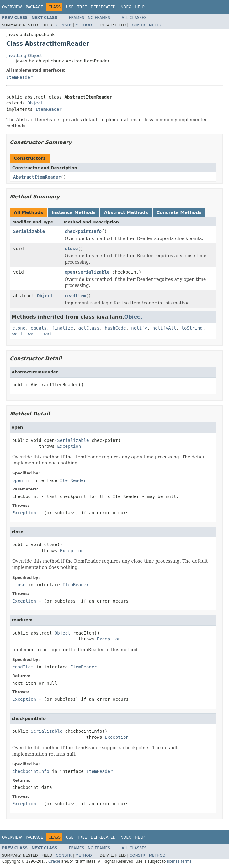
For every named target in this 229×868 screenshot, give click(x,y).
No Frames (99, 18)
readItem (75, 296)
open (70, 272)
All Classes (134, 18)
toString (192, 328)
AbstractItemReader (37, 177)
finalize (62, 328)
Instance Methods (73, 212)
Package (34, 7)
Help (140, 7)
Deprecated (103, 7)
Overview (12, 7)
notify (139, 328)
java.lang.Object (24, 56)
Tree (82, 7)
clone (19, 328)
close (71, 249)
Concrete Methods (179, 212)
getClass (89, 328)
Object (35, 103)
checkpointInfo (83, 231)
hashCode (115, 328)
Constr (64, 25)
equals (39, 328)
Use (70, 7)
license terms (179, 861)
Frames (77, 18)
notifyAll (164, 328)
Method (84, 25)
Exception (69, 446)
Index (125, 7)
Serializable (29, 231)
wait (18, 334)
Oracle (54, 861)
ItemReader (19, 77)
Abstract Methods (126, 212)
